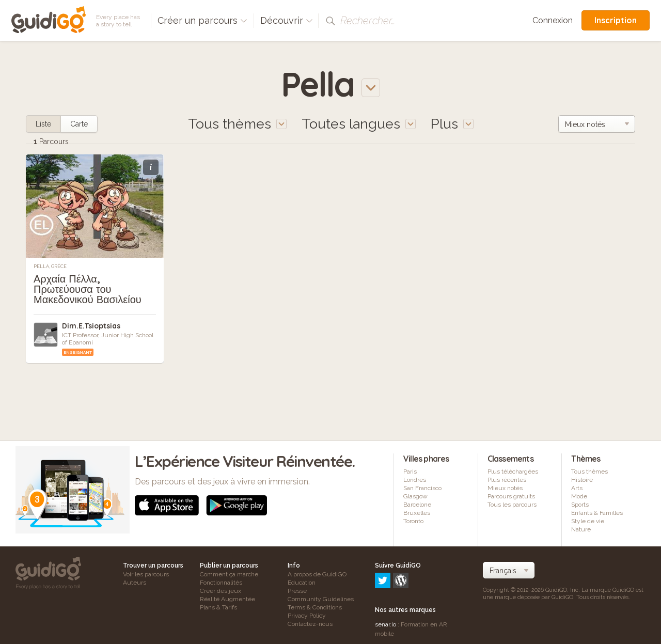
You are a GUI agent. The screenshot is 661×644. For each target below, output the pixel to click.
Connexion (553, 20)
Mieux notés (505, 488)
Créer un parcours (202, 20)
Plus (452, 124)
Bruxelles (417, 513)
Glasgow (415, 496)
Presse (297, 591)
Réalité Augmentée (227, 599)
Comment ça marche (229, 574)
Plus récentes (507, 480)
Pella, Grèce (50, 266)
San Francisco (422, 488)
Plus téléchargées (513, 472)
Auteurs (135, 583)
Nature (581, 529)
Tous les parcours (512, 505)
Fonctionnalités (221, 583)
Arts (577, 488)
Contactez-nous (310, 624)
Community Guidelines (321, 599)
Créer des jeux (221, 591)
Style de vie (588, 521)
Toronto (413, 521)
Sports (580, 505)
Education (302, 583)
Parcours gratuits (511, 496)
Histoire (582, 480)
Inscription (616, 20)
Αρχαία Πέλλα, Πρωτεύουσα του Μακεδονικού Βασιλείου (88, 289)
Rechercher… (368, 21)
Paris (410, 472)
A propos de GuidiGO (317, 574)
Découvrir (287, 20)
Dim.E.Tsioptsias (91, 326)
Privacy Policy (307, 616)
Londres (415, 480)
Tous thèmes (589, 472)
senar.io (385, 580)
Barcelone (417, 505)
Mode (579, 496)
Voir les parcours (146, 574)
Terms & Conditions (315, 607)
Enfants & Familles (597, 513)
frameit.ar (388, 603)
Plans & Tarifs (218, 607)
